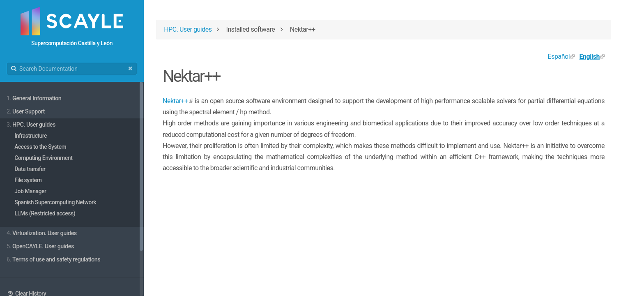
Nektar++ (175, 101)
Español (559, 57)
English (590, 57)
